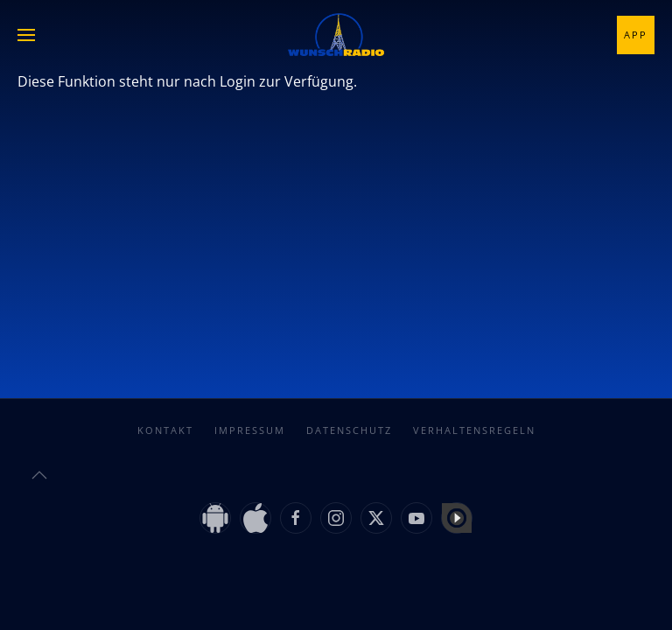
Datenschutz (349, 430)
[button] (26, 35)
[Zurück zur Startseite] (336, 35)
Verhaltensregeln (474, 430)
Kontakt (165, 430)
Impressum (250, 430)
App (636, 35)
